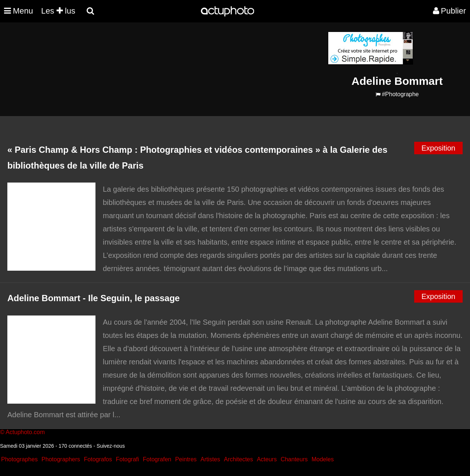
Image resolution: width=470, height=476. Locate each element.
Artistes (210, 459)
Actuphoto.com (25, 432)
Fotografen (157, 459)
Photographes (19, 459)
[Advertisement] (191, 83)
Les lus (58, 11)
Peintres (186, 459)
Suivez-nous (111, 446)
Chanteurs (294, 459)
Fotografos (98, 459)
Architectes (238, 459)
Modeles (322, 459)
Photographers (61, 459)
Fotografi (127, 459)
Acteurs (267, 459)
